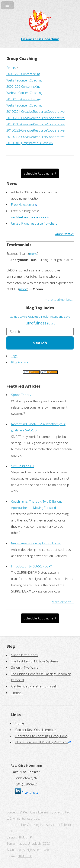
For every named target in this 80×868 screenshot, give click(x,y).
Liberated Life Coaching (40, 39)
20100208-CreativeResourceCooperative (36, 118)
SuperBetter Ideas (24, 655)
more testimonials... (59, 299)
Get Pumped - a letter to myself (34, 686)
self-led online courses (29, 217)
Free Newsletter (23, 204)
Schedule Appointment (40, 173)
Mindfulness (36, 323)
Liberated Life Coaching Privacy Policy (42, 736)
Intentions (57, 317)
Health (45, 317)
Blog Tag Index (40, 308)
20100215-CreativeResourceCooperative (36, 124)
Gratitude (34, 317)
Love (67, 317)
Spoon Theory (21, 395)
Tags (14, 356)
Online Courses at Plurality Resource (42, 742)
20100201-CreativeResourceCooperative (36, 111)
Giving (23, 317)
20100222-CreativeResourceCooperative (36, 130)
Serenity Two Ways (25, 667)
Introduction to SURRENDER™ (32, 566)
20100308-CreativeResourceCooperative (36, 137)
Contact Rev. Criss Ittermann (36, 730)
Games (14, 317)
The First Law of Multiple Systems (35, 661)
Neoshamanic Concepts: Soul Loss (36, 543)
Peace (51, 323)
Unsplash (34, 843)
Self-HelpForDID (22, 466)
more (33, 253)
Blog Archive (20, 362)
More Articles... (63, 602)
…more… (17, 693)
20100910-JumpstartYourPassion (30, 143)
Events (11, 68)
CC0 (45, 843)
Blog (11, 646)
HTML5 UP (25, 837)
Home (20, 723)
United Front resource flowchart (34, 223)
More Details (64, 234)
